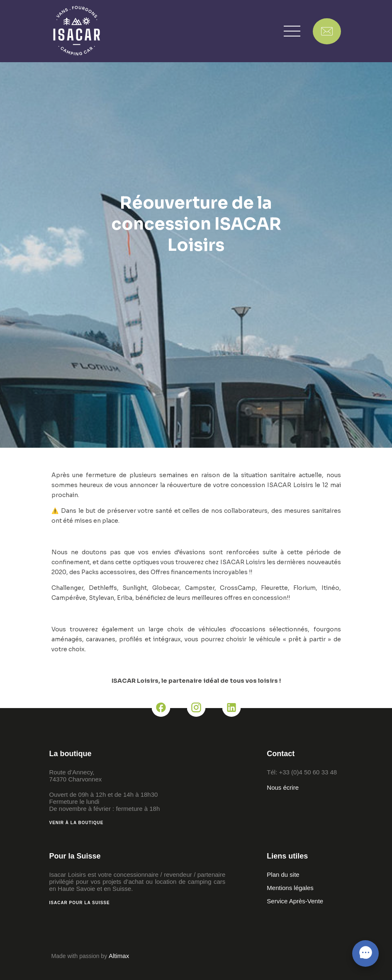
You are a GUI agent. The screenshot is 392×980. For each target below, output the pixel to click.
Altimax (119, 956)
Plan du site (283, 874)
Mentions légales (290, 888)
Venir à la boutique (77, 823)
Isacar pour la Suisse (80, 903)
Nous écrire (283, 787)
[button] (292, 31)
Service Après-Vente (295, 901)
